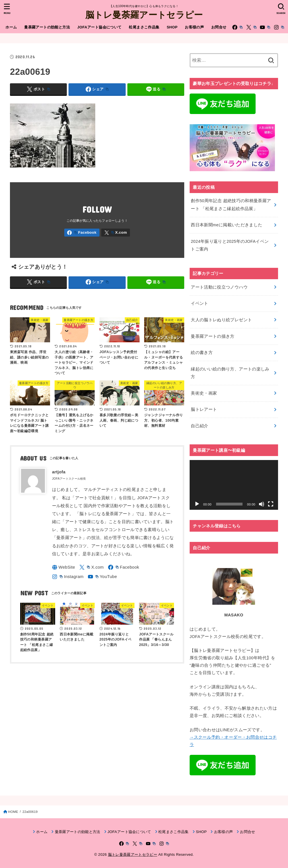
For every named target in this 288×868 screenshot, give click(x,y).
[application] (234, 485)
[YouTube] (265, 27)
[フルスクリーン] (271, 504)
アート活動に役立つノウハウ (219, 287)
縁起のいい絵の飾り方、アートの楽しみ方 (230, 373)
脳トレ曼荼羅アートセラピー (144, 14)
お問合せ (219, 27)
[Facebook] (237, 27)
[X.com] (251, 27)
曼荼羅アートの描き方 (213, 336)
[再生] (197, 504)
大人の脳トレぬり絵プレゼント (221, 320)
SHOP (172, 27)
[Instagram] (279, 27)
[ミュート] (262, 504)
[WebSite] (64, 567)
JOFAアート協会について (100, 27)
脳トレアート (204, 409)
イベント (199, 303)
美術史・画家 (204, 393)
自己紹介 (199, 426)
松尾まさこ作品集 (144, 27)
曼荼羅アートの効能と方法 (47, 27)
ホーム (11, 27)
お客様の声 (194, 27)
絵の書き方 (202, 353)
